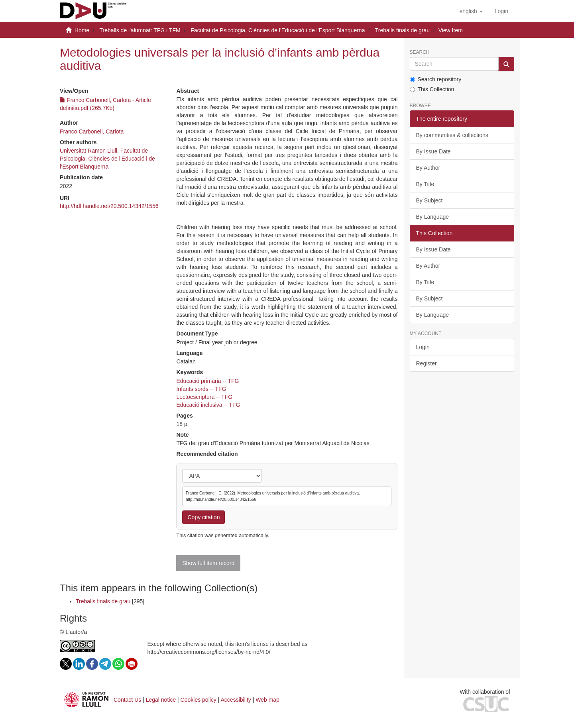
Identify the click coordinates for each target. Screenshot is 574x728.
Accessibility (236, 700)
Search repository (436, 79)
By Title (425, 184)
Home (82, 30)
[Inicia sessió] (501, 11)
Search (420, 52)
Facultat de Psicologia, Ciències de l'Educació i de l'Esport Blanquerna (278, 30)
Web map (267, 700)
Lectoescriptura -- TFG (204, 397)
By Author (428, 168)
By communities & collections (452, 135)
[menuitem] (501, 11)
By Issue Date (433, 151)
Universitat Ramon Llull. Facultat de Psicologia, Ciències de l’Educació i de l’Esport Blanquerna (107, 159)
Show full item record (208, 563)
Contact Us (127, 700)
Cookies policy (199, 700)
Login (423, 347)
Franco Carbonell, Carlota (92, 131)
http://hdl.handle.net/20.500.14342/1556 (109, 206)
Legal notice (161, 700)
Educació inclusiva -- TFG (208, 405)
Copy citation (203, 517)
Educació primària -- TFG (207, 381)
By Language (433, 217)
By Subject (430, 200)
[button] (471, 11)
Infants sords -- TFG (201, 389)
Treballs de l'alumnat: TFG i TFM (140, 30)
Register (427, 363)
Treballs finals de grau (402, 30)
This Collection (432, 89)
